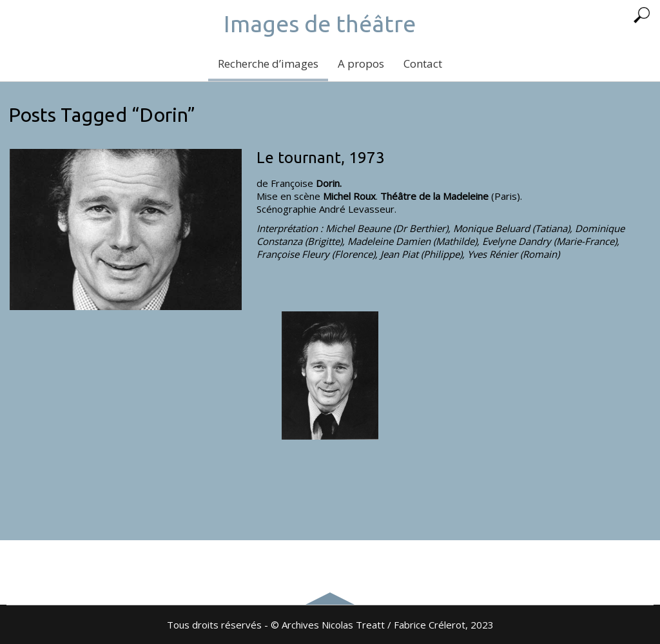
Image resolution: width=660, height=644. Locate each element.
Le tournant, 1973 (321, 158)
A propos (361, 63)
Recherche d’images (268, 63)
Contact (423, 63)
